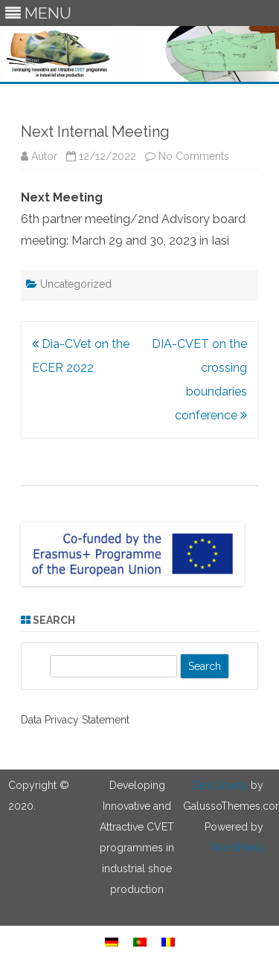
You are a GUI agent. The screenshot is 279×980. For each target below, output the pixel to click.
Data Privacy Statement (75, 720)
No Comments (194, 156)
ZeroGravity (219, 785)
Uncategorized (76, 284)
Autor (44, 156)
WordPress (237, 848)
